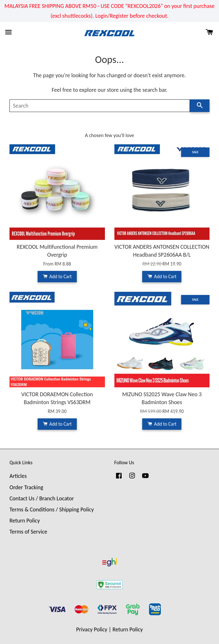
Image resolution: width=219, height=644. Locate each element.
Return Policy (25, 521)
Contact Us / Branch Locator (42, 498)
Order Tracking (26, 487)
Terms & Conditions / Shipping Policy (52, 510)
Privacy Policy (92, 629)
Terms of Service (28, 532)
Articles (18, 476)
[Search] (100, 106)
